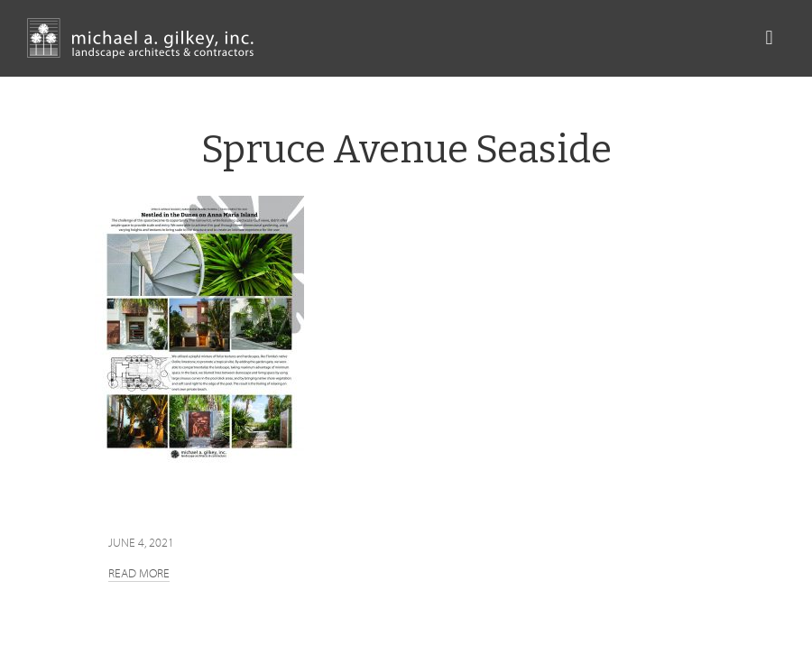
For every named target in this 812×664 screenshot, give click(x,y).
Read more (139, 573)
